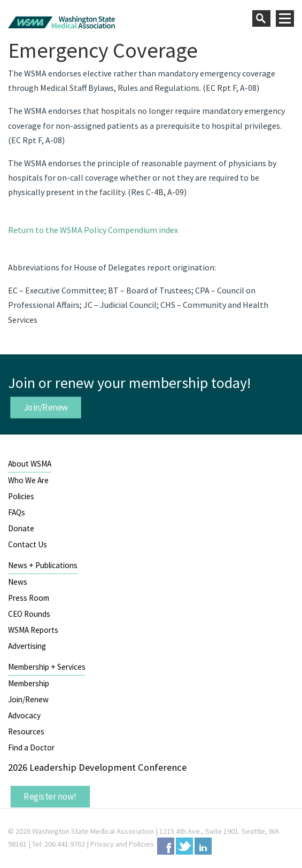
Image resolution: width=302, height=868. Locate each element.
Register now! (50, 796)
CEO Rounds (29, 614)
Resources (26, 731)
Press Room (29, 598)
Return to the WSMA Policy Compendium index (93, 230)
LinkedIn (203, 846)
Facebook (166, 846)
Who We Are (28, 480)
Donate (21, 528)
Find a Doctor (31, 747)
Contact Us (28, 544)
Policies (21, 496)
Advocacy (24, 715)
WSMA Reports (33, 630)
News (18, 582)
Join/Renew (46, 407)
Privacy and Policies (122, 844)
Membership (29, 683)
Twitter (184, 846)
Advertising (27, 646)
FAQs (17, 512)
